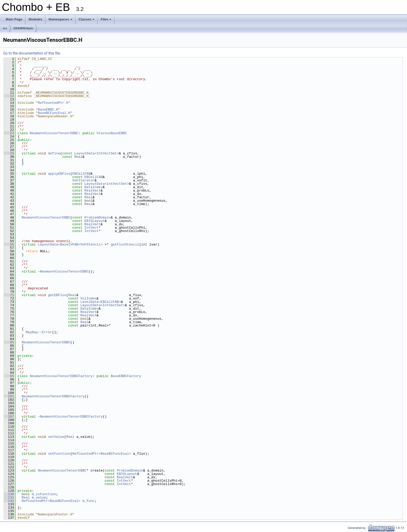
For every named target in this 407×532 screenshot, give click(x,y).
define (54, 153)
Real (78, 157)
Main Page (14, 19)
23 (9, 133)
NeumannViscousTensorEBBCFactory (61, 376)
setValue (56, 437)
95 (9, 376)
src (5, 28)
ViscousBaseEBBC (112, 133)
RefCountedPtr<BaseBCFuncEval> (101, 454)
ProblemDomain (97, 217)
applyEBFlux (59, 174)
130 (9, 494)
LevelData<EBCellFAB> (101, 302)
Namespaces (61, 21)
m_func (88, 501)
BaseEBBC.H (48, 110)
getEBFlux (57, 295)
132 (9, 501)
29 (9, 153)
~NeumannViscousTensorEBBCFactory (70, 417)
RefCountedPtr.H (53, 103)
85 (9, 342)
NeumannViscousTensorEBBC (54, 133)
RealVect (92, 190)
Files (107, 21)
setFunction (59, 454)
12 (9, 96)
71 (9, 295)
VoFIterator (83, 180)
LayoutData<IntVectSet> (97, 153)
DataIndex (93, 187)
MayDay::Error (39, 332)
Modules (35, 19)
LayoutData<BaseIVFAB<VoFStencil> (70, 244)
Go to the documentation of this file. (32, 53)
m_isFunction (44, 494)
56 (9, 244)
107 (9, 417)
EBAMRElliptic (24, 28)
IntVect (91, 228)
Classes (87, 21)
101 (9, 396)
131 (9, 497)
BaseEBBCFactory (126, 376)
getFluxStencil (125, 244)
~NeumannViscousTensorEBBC (63, 271)
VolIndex (89, 298)
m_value (39, 497)
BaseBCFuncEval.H (54, 113)
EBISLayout (94, 221)
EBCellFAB (81, 174)
